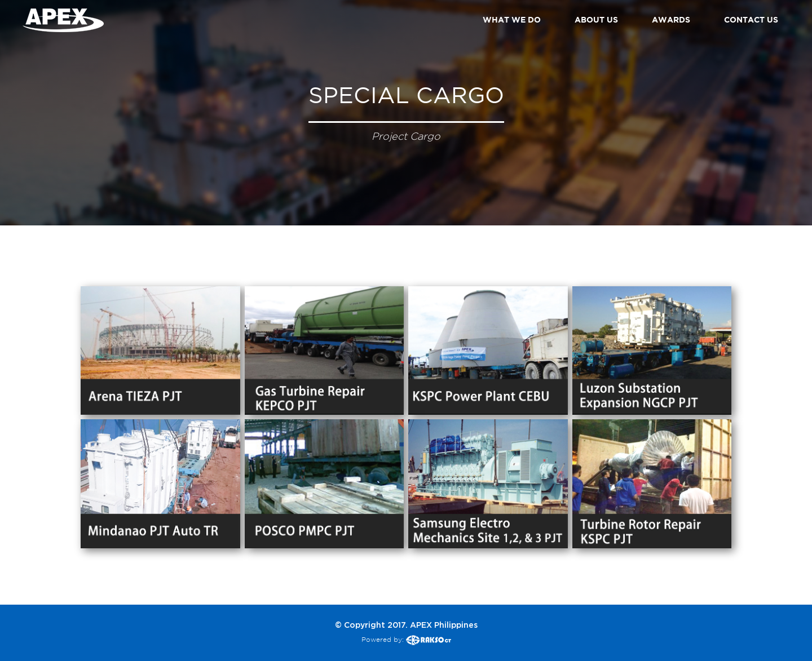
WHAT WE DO (512, 19)
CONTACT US (751, 19)
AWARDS (671, 19)
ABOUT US (596, 19)
